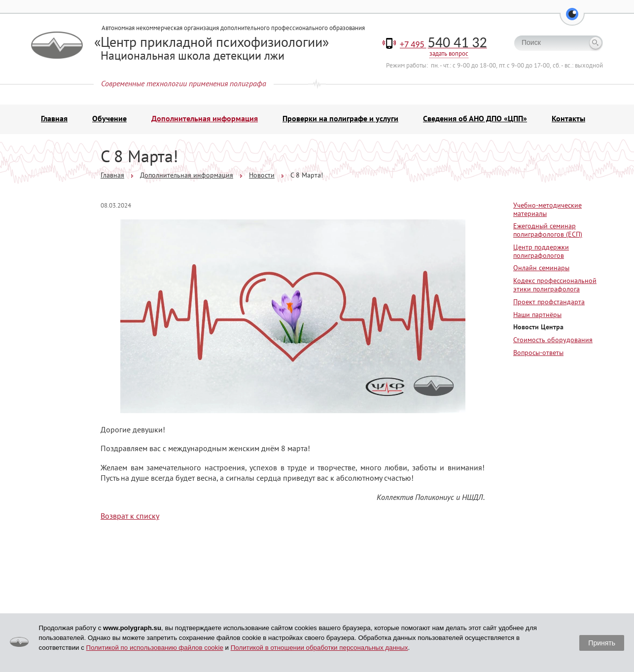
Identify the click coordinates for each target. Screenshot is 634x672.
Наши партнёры (537, 315)
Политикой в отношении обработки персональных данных (319, 648)
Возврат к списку (130, 516)
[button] (572, 20)
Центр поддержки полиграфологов (541, 251)
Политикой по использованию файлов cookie (155, 648)
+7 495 (443, 44)
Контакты (568, 118)
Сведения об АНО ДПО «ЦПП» (475, 118)
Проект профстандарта (549, 302)
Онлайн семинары (541, 268)
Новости (262, 175)
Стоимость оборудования (553, 340)
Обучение (109, 118)
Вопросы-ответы (538, 353)
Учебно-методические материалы (547, 209)
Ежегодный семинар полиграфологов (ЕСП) (548, 230)
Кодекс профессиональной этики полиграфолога (555, 285)
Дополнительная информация (205, 118)
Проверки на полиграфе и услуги (340, 118)
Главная (54, 118)
